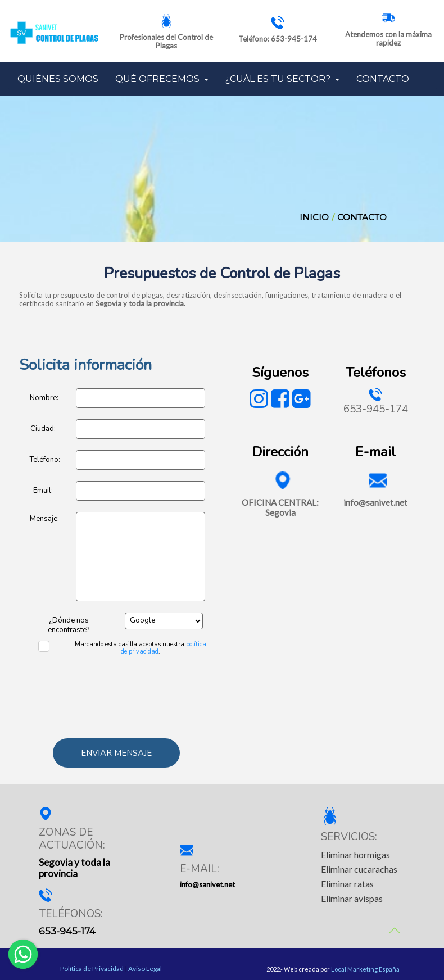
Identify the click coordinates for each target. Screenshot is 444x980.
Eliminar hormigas (355, 854)
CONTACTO (383, 79)
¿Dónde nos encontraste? (69, 621)
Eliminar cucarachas (359, 869)
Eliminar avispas (352, 898)
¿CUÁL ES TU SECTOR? (282, 79)
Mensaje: (44, 519)
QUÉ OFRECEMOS (162, 79)
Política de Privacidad (92, 969)
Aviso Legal (145, 969)
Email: (43, 491)
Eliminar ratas (347, 884)
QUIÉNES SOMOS (58, 79)
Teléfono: (45, 460)
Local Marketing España (365, 969)
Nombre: (44, 398)
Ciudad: (43, 429)
